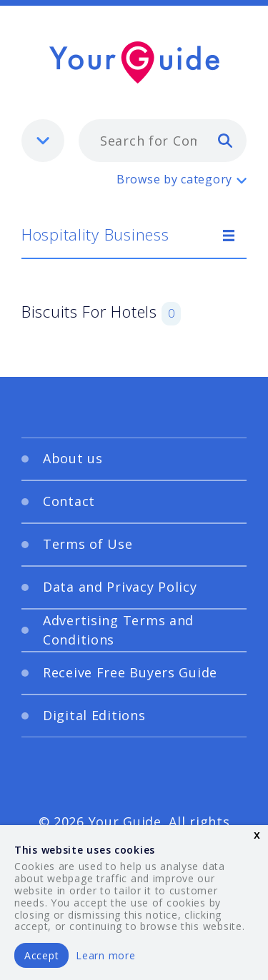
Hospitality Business (95, 234)
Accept (41, 955)
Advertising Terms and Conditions (118, 630)
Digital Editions (94, 715)
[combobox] (163, 141)
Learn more (105, 955)
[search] (225, 140)
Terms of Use (88, 544)
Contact (69, 501)
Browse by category (174, 179)
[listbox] (43, 141)
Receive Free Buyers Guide (130, 672)
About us (73, 458)
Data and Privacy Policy (120, 587)
